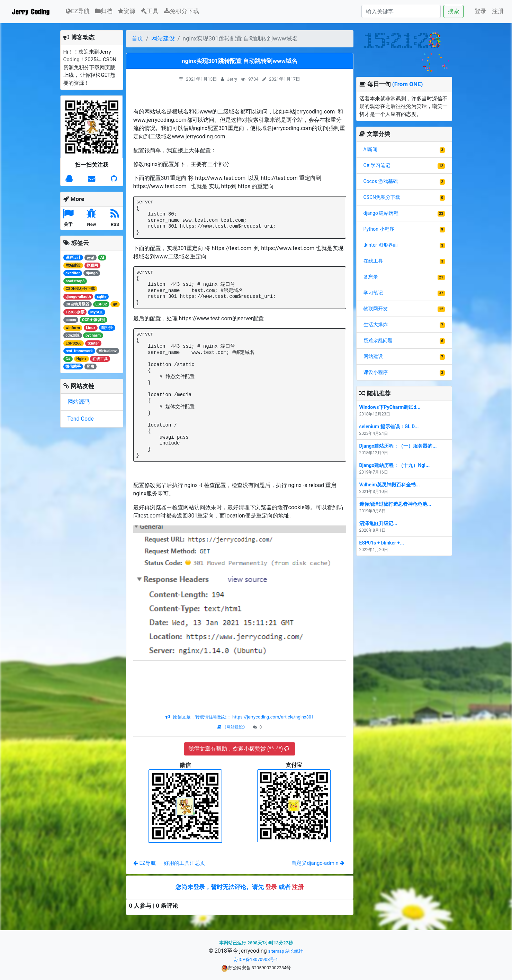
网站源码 (79, 402)
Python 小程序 (379, 229)
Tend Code (81, 419)
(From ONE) (408, 84)
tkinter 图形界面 (381, 245)
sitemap (276, 951)
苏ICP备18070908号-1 (256, 959)
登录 (480, 11)
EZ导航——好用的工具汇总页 (169, 863)
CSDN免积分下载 (382, 197)
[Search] (401, 11)
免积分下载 (182, 11)
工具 (150, 11)
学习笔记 (373, 293)
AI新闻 (371, 149)
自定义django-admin (318, 863)
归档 (104, 11)
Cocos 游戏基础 (381, 181)
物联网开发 (376, 309)
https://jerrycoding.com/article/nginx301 (273, 717)
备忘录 (371, 277)
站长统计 (294, 951)
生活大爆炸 (376, 324)
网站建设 (163, 38)
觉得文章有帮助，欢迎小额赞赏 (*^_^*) (239, 749)
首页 (137, 38)
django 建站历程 (381, 213)
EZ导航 (78, 11)
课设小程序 (376, 372)
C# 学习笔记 (377, 165)
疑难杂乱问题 (378, 340)
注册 (498, 11)
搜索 (453, 11)
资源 (127, 11)
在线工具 (373, 261)
